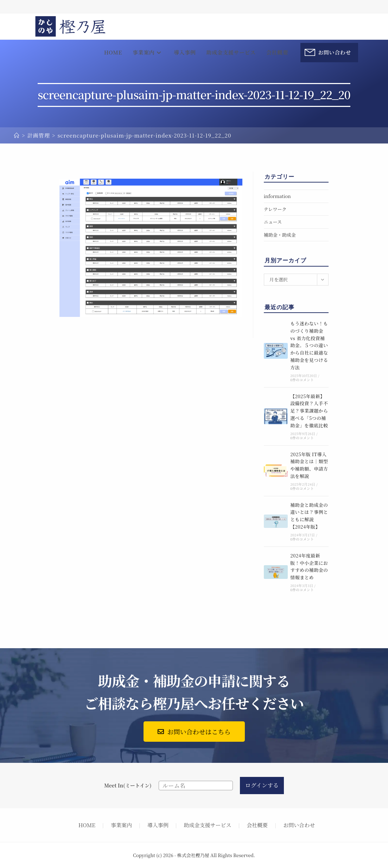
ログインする (262, 785)
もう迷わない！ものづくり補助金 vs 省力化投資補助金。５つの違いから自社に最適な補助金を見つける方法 (309, 345)
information (277, 196)
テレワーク (275, 209)
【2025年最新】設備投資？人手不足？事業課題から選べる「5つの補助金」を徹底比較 (309, 411)
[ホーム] (17, 135)
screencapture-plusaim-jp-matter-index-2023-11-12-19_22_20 (144, 135)
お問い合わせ (299, 825)
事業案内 (121, 825)
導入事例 (158, 825)
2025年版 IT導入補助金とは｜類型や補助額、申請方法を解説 (309, 465)
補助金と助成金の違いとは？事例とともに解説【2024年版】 (309, 516)
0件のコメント (302, 380)
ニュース (273, 222)
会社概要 (257, 825)
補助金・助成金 (280, 235)
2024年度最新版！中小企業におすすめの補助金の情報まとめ (309, 566)
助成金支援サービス (208, 825)
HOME (87, 825)
